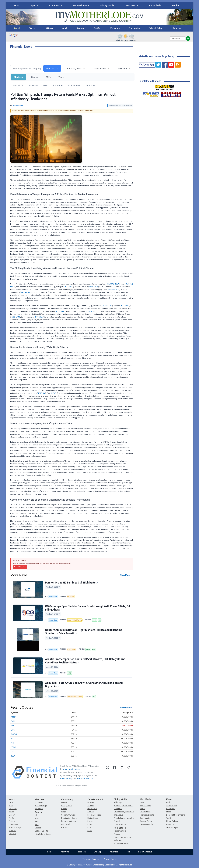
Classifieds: (146, 799)
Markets (18, 77)
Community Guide (69, 815)
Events (64, 802)
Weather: (40, 799)
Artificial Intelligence (75, 697)
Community (56, 5)
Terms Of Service (85, 778)
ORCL (13, 752)
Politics (12, 821)
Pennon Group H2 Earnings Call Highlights (72, 583)
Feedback (81, 852)
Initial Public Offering (75, 620)
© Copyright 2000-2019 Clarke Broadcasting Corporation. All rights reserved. (100, 865)
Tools (61, 77)
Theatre (91, 805)
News (17, 5)
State (32, 28)
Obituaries (134, 28)
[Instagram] (128, 772)
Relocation (118, 840)
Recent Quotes (74, 69)
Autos (142, 809)
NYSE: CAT (69, 287)
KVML (90, 824)
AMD (13, 726)
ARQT (70, 673)
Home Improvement (123, 837)
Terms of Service (91, 859)
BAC (13, 730)
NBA (37, 821)
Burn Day (39, 802)
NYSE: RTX (90, 311)
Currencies (58, 85)
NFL (36, 815)
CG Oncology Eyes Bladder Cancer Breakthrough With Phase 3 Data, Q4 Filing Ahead (88, 608)
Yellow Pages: (172, 827)
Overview (34, 85)
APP (94, 697)
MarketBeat (53, 596)
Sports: (39, 812)
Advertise (114, 852)
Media (175, 5)
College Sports (41, 831)
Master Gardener (121, 843)
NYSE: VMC (93, 287)
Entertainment (81, 5)
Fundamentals (120, 831)
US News (48, 28)
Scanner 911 (172, 805)
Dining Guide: (121, 799)
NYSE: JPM (15, 317)
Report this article (20, 567)
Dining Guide (107, 5)
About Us (65, 852)
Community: (68, 799)
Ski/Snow (39, 809)
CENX (88, 649)
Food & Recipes (94, 815)
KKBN (90, 831)
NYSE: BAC (39, 317)
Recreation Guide (69, 821)
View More (125, 575)
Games (90, 812)
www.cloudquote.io (72, 769)
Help (128, 852)
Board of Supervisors (175, 815)
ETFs (48, 77)
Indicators (123, 69)
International (74, 85)
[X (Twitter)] (107, 772)
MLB (37, 818)
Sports (34, 5)
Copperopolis (120, 824)
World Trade (71, 649)
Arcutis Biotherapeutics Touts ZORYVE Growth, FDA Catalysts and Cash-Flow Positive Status (85, 661)
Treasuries (90, 85)
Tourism (177, 28)
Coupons (170, 824)
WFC (94, 649)
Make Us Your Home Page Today (157, 56)
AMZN (14, 717)
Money (81, 28)
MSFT (13, 743)
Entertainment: (96, 799)
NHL (37, 825)
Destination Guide (69, 818)
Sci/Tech (12, 831)
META (13, 739)
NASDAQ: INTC (114, 290)
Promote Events (147, 815)
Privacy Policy (66, 778)
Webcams (115, 28)
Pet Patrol (66, 824)
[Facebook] (114, 772)
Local (17, 28)
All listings (118, 802)
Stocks (34, 77)
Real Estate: (120, 828)
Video (169, 812)
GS (100, 620)
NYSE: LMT (61, 311)
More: (169, 799)
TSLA (13, 756)
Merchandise (146, 805)
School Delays (156, 28)
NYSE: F (54, 393)
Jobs (142, 802)
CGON (94, 620)
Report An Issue (145, 852)
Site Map (98, 852)
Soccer (38, 828)
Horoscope (92, 809)
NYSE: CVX (125, 306)
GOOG (14, 734)
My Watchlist (100, 69)
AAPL (13, 721)
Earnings (71, 596)
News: (12, 799)
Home (50, 852)
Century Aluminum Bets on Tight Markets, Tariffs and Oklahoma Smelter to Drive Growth (84, 632)
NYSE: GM (41, 393)
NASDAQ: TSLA (113, 284)
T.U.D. (169, 818)
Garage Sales (146, 821)
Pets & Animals (146, 824)
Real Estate (132, 5)
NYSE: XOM (108, 306)
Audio (169, 802)
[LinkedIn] (121, 772)
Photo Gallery (172, 821)
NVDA (13, 747)
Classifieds (155, 5)
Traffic (97, 28)
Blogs (64, 812)
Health (64, 809)
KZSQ (90, 827)
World (65, 28)
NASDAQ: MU (26, 292)
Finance (117, 834)
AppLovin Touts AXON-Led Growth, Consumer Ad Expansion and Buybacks (84, 685)
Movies (91, 802)
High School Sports (43, 834)
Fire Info (65, 827)
